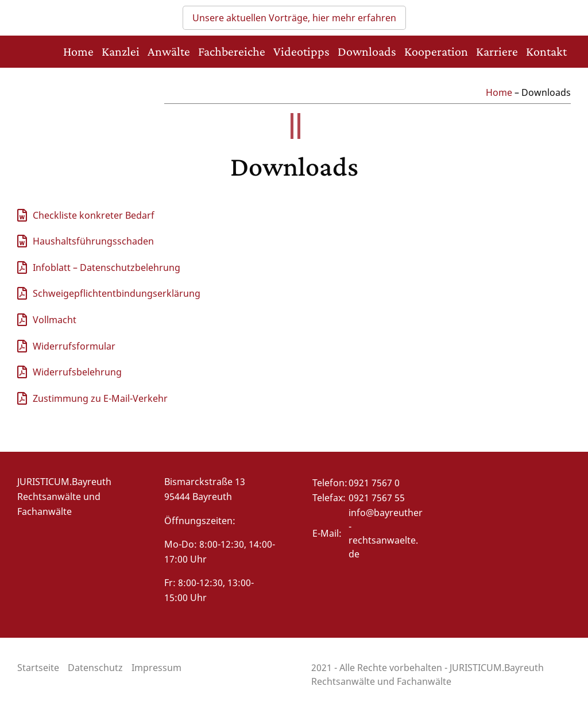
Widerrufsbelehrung (77, 372)
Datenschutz (95, 668)
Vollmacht (55, 320)
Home (78, 51)
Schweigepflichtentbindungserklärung (117, 293)
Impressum (156, 668)
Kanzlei (121, 51)
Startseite (38, 668)
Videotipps (301, 51)
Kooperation (436, 51)
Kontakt (546, 51)
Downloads (367, 51)
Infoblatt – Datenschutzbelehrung (107, 267)
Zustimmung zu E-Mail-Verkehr (100, 398)
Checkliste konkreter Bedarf (94, 215)
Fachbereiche (232, 51)
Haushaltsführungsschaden (93, 241)
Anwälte (169, 51)
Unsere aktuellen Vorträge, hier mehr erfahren (294, 18)
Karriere (497, 51)
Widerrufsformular (74, 346)
